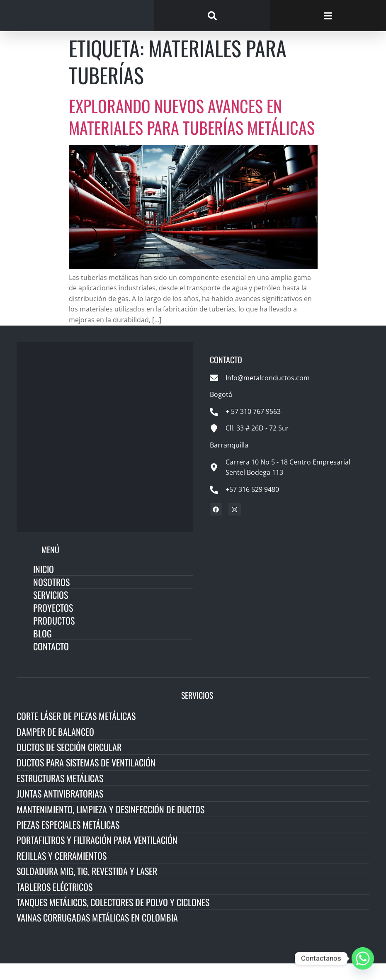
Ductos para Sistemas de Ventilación (86, 779)
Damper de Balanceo (55, 748)
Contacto (51, 663)
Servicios (51, 612)
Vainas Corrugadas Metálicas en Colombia (97, 934)
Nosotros (51, 599)
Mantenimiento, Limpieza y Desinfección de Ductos (110, 826)
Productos (54, 637)
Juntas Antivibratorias (60, 810)
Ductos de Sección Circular (69, 764)
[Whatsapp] (363, 958)
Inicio (44, 586)
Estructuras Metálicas (60, 795)
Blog (42, 650)
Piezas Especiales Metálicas (68, 841)
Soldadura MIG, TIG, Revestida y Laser (87, 888)
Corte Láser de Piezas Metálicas (76, 733)
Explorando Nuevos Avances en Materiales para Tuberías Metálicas (192, 134)
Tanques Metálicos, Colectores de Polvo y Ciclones (113, 919)
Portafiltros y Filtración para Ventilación (97, 857)
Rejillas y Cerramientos (62, 872)
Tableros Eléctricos (55, 903)
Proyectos (53, 625)
